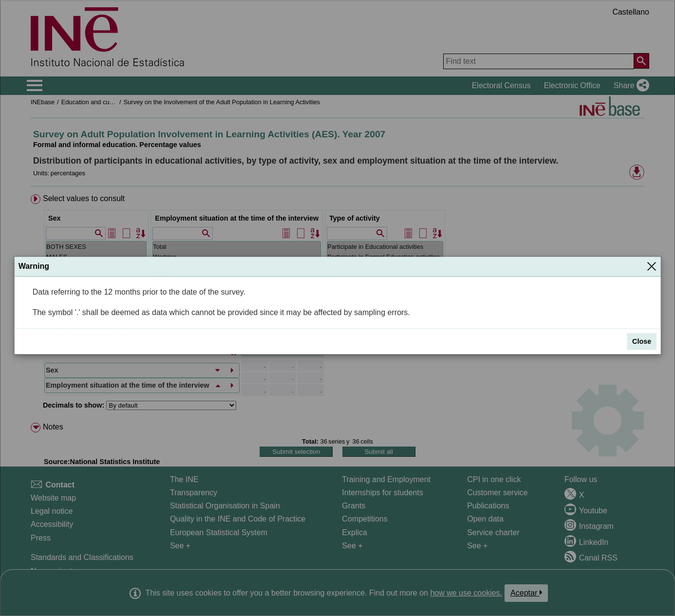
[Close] (652, 266)
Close (642, 342)
